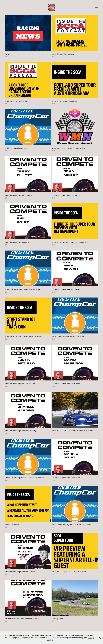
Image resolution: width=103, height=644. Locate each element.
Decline (50, 640)
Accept (91, 638)
